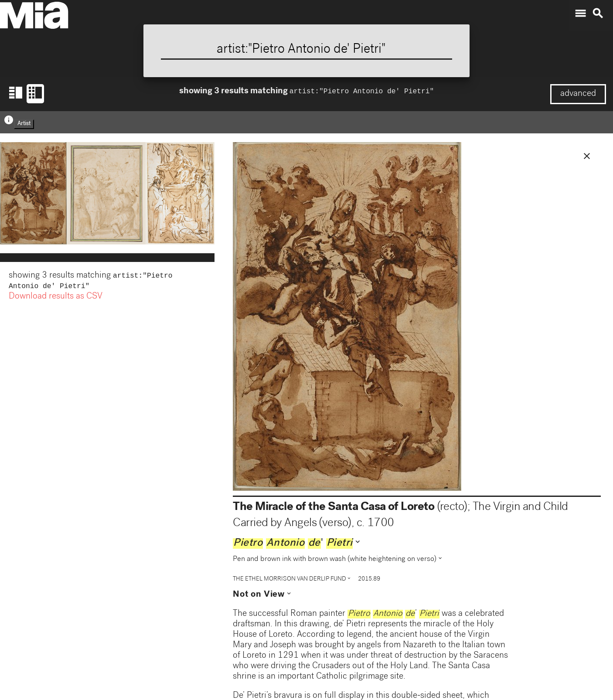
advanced (578, 94)
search (598, 14)
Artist (24, 124)
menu (580, 14)
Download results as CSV (56, 299)
